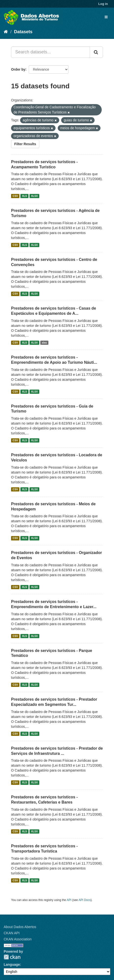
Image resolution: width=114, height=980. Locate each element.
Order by (18, 69)
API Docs (85, 900)
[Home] (6, 32)
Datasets (23, 32)
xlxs (44, 343)
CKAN (12, 957)
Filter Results (25, 144)
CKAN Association (18, 939)
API (69, 900)
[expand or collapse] (106, 17)
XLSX (34, 196)
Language (12, 964)
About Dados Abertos (20, 927)
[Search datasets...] (50, 52)
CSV (15, 196)
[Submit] (96, 52)
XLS (24, 196)
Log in (103, 4)
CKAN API (12, 933)
